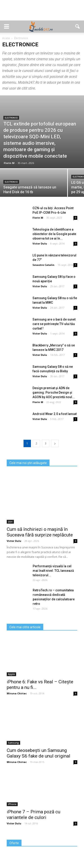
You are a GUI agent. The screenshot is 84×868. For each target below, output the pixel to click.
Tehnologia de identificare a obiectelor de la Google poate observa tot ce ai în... (54, 234)
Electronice (11, 118)
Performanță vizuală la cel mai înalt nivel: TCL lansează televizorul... (53, 571)
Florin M (9, 163)
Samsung (13, 743)
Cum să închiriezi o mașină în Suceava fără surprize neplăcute (40, 532)
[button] (78, 27)
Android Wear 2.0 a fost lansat (55, 414)
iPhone (12, 804)
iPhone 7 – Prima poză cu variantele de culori (33, 815)
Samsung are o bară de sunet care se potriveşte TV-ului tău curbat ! (54, 324)
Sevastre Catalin (43, 265)
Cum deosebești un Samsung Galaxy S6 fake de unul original (39, 753)
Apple (11, 674)
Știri (10, 522)
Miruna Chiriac (17, 693)
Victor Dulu (40, 243)
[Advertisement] (42, 13)
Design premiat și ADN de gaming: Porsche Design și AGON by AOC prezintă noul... (54, 393)
